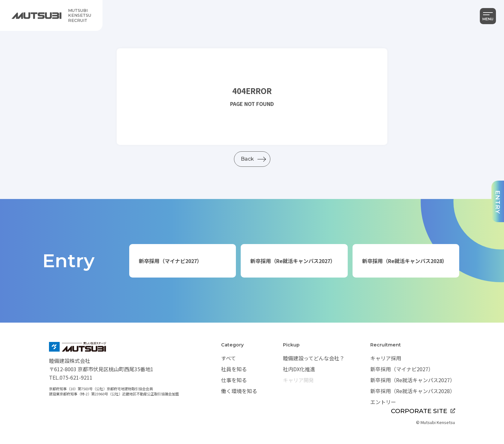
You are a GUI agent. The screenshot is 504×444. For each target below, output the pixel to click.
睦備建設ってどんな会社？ (314, 358)
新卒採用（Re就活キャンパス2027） (293, 261)
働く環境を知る (239, 391)
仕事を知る (234, 380)
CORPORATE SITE (423, 411)
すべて (228, 358)
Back (247, 159)
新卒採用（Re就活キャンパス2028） (405, 261)
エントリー (383, 402)
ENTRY (498, 202)
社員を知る (234, 369)
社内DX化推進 (299, 369)
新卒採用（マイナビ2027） (170, 261)
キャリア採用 (386, 358)
